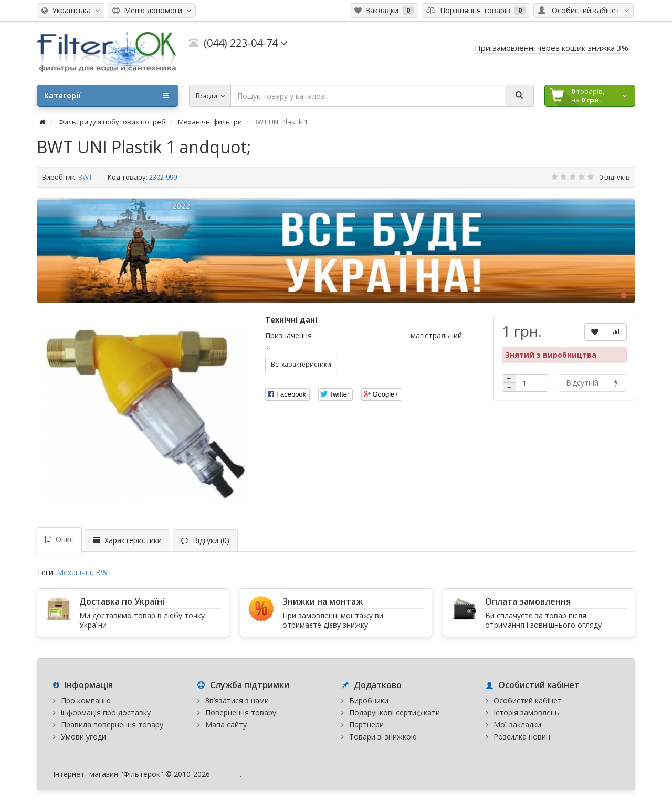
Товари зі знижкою (383, 737)
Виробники (369, 700)
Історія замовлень (526, 712)
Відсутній (582, 383)
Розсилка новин (522, 737)
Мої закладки (517, 725)
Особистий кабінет (528, 700)
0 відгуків (615, 177)
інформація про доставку (106, 712)
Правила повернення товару (112, 725)
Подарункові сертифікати (395, 712)
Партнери (366, 725)
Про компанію (86, 700)
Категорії (107, 96)
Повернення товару (241, 712)
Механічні (74, 572)
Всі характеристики (301, 364)
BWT (85, 177)
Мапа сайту (226, 725)
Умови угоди (83, 737)
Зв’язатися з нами (237, 700)
